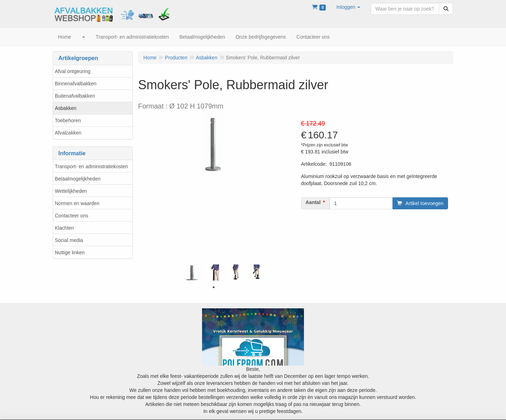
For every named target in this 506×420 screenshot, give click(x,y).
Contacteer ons (72, 216)
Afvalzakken (68, 133)
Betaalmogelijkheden (78, 179)
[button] (348, 7)
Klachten (64, 228)
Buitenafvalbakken (75, 96)
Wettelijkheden (71, 191)
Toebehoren (68, 120)
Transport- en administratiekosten (91, 166)
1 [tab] (214, 287)
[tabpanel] (193, 273)
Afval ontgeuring (73, 71)
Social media (69, 240)
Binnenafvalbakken (76, 84)
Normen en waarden (77, 203)
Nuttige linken (70, 252)
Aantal (313, 202)
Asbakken (66, 108)
